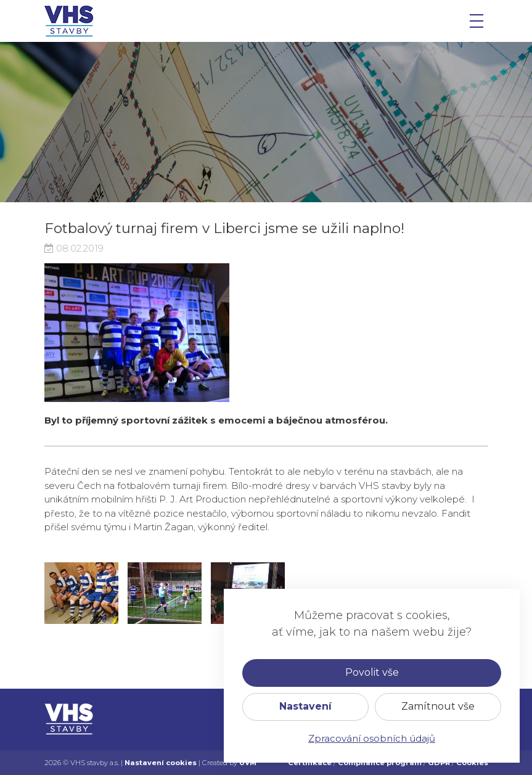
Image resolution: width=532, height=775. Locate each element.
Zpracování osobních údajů (372, 738)
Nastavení (305, 706)
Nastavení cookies (161, 763)
